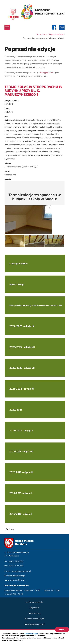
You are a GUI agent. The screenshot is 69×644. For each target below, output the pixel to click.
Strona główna (42, 34)
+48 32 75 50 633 (16, 561)
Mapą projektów (47, 73)
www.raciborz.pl (17, 580)
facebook (54, 27)
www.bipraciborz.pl (17, 575)
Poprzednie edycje (56, 34)
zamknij (62, 629)
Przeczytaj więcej (31, 633)
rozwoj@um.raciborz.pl (21, 571)
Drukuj (11, 529)
